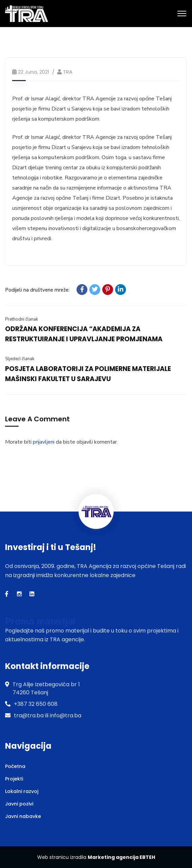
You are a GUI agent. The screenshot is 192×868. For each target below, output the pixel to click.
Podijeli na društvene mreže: (37, 290)
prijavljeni (44, 442)
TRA (68, 72)
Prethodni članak (22, 319)
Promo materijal (40, 622)
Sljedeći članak (20, 359)
